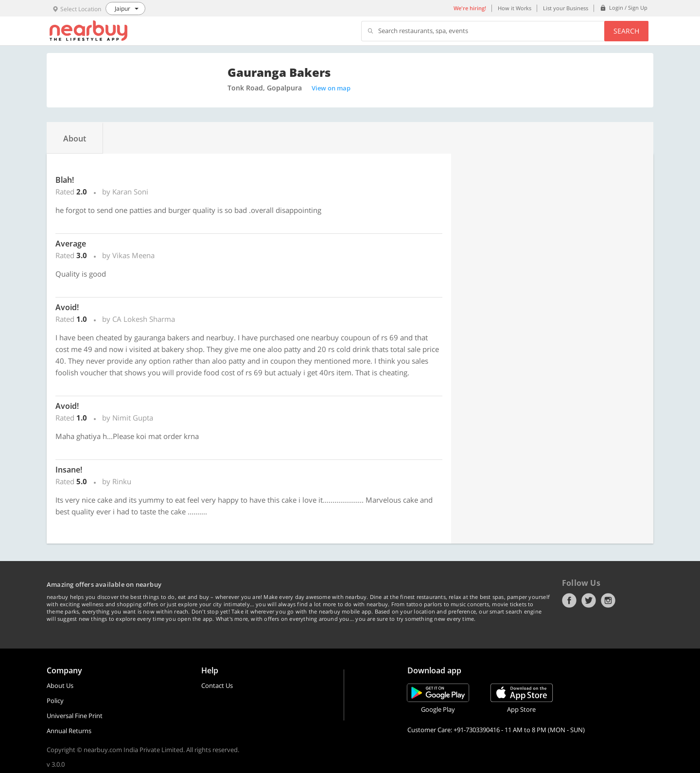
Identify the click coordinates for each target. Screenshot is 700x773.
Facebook (569, 600)
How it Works (515, 8)
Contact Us (217, 685)
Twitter (589, 600)
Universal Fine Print (75, 716)
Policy (55, 701)
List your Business (566, 8)
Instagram (608, 600)
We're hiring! (470, 8)
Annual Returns (69, 731)
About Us (60, 685)
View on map (331, 88)
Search (626, 31)
